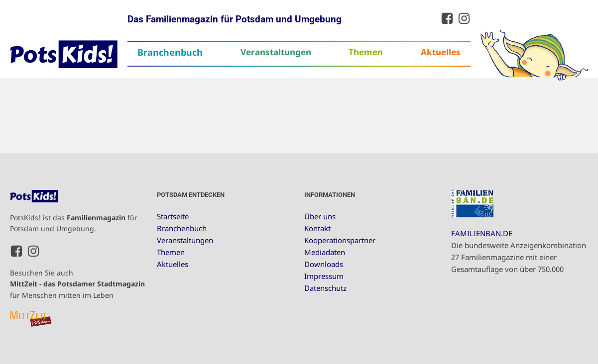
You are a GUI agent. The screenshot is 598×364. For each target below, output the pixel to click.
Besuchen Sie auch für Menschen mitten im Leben (77, 284)
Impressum (324, 276)
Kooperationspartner (340, 240)
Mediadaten (325, 252)
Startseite (173, 216)
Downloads (324, 264)
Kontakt (317, 228)
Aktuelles (441, 52)
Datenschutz (325, 288)
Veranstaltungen (276, 52)
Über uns (320, 216)
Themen (366, 52)
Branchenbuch (170, 52)
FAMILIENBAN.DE (482, 233)
